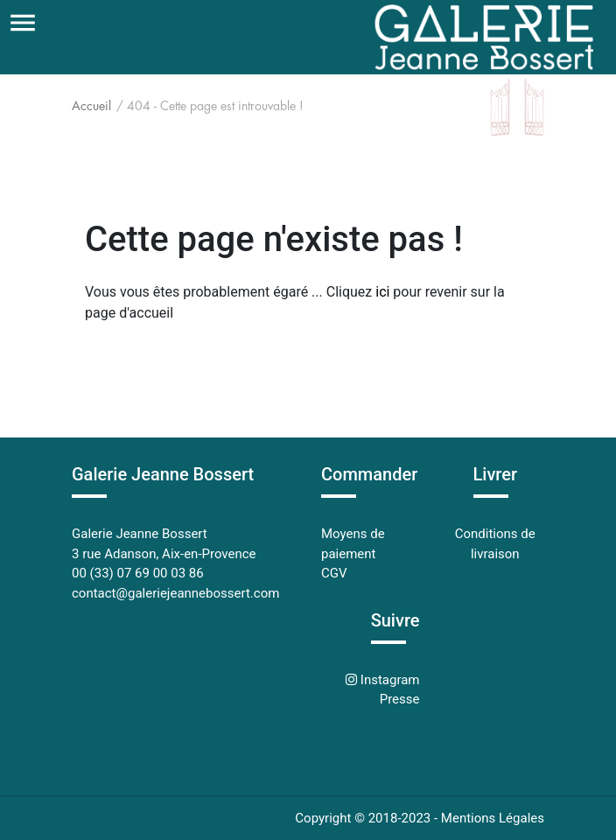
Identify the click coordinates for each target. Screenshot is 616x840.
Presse (400, 699)
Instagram (388, 680)
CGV (334, 573)
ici (382, 292)
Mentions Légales (493, 818)
